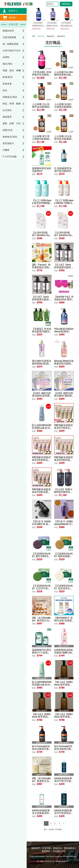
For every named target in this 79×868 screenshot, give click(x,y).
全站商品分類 (59, 851)
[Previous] (42, 823)
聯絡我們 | (36, 848)
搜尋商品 (66, 4)
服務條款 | (46, 851)
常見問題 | (47, 848)
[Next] (64, 823)
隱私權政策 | (70, 848)
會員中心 (12, 11)
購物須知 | (58, 848)
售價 (34, 78)
